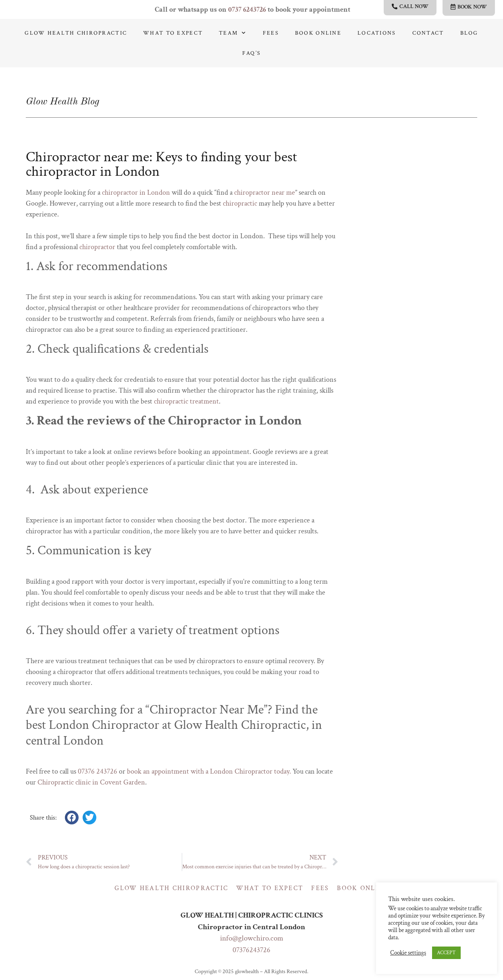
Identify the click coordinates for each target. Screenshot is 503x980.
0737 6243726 (247, 9)
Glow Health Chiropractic (76, 33)
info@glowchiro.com (252, 938)
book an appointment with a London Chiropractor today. (209, 771)
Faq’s (251, 53)
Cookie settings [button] (408, 953)
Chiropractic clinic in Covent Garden (91, 782)
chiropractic (240, 203)
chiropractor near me (265, 192)
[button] (72, 818)
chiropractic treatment (186, 401)
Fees (271, 33)
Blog (469, 33)
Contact (428, 33)
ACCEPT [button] (446, 953)
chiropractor (97, 247)
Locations (377, 33)
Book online (318, 33)
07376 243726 (98, 771)
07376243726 (251, 950)
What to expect (173, 33)
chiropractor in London (136, 192)
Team (233, 33)
